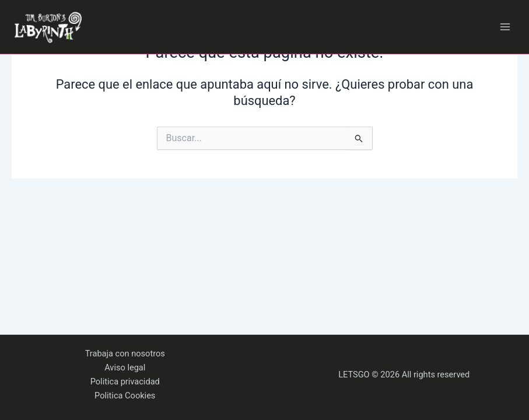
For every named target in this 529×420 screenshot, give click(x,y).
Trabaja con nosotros (125, 353)
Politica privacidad (125, 381)
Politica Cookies (125, 395)
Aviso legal (125, 367)
